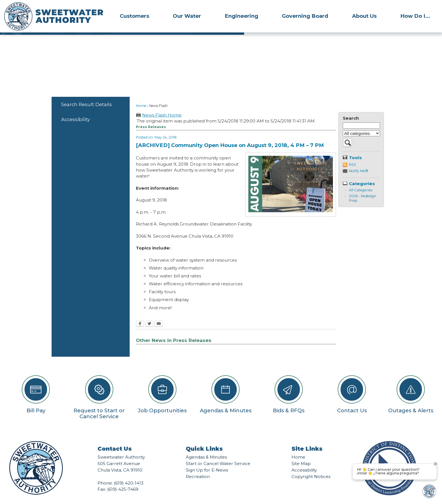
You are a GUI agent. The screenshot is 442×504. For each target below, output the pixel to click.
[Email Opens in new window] (159, 315)
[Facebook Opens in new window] (140, 315)
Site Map (301, 454)
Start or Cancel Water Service (218, 454)
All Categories (361, 180)
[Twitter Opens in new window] (149, 315)
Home (141, 96)
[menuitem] (134, 16)
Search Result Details (87, 95)
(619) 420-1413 (129, 473)
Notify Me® (359, 161)
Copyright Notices (311, 467)
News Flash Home (162, 105)
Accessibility (76, 110)
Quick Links (204, 439)
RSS (353, 155)
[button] (347, 136)
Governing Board (305, 16)
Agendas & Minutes (206, 447)
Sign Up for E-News (207, 460)
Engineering (241, 16)
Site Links (307, 439)
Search (351, 109)
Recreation (198, 467)
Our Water (187, 16)
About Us (364, 16)
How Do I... (415, 16)
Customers (134, 16)
